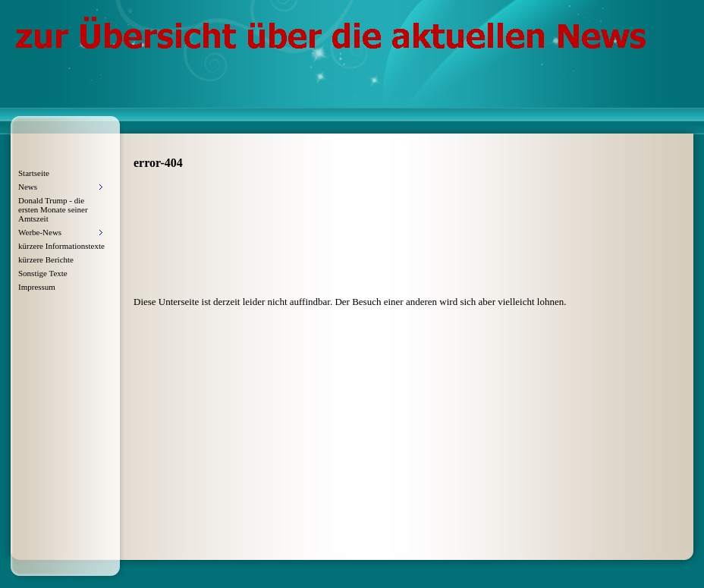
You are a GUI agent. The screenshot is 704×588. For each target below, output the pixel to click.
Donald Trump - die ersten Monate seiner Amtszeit (53, 209)
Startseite (34, 173)
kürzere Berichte (46, 259)
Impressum (37, 287)
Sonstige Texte (43, 273)
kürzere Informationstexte (61, 246)
